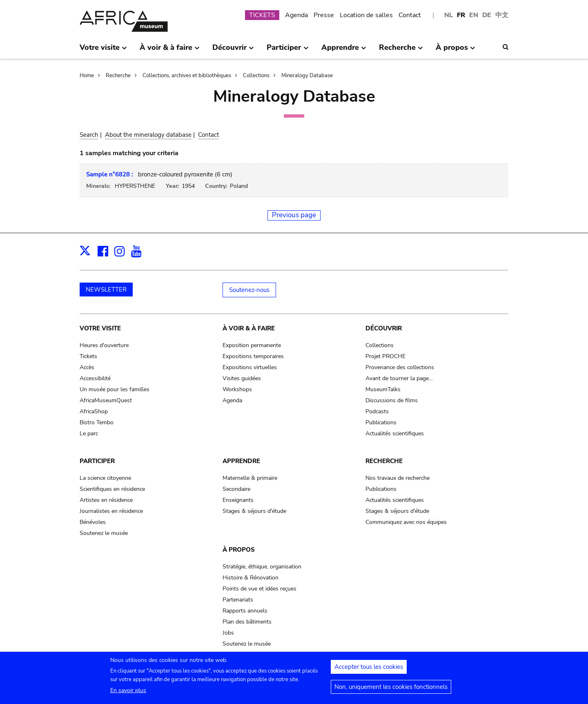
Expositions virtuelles (250, 367)
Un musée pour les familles (115, 389)
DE (487, 15)
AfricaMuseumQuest (106, 400)
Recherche (118, 76)
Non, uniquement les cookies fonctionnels (391, 690)
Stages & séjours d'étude (254, 511)
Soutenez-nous (249, 290)
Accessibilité (95, 378)
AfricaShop (94, 411)
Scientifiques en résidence (112, 489)
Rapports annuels (245, 611)
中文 (502, 15)
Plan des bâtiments (247, 622)
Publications (381, 422)
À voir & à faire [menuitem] (170, 51)
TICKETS (262, 15)
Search (89, 135)
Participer (97, 461)
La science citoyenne (105, 478)
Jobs (228, 633)
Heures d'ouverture (104, 345)
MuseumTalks (383, 389)
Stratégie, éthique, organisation (262, 567)
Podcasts (377, 411)
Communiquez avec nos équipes (406, 522)
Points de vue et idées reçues (259, 589)
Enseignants (238, 500)
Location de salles (366, 15)
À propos (239, 550)
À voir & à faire (249, 328)
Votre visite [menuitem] (103, 51)
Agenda (296, 15)
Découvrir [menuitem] (233, 51)
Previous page (294, 215)
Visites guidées (242, 378)
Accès (87, 367)
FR (461, 15)
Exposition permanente (252, 345)
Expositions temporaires (253, 356)
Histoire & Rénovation (251, 578)
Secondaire (236, 489)
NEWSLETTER (106, 290)
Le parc (89, 433)
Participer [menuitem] (287, 51)
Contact (410, 15)
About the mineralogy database (148, 135)
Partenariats (238, 600)
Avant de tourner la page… (399, 378)
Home (87, 76)
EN (474, 15)
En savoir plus (128, 694)
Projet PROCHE (385, 356)
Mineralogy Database (307, 76)
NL (449, 15)
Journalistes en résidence (111, 511)
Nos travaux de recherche (398, 478)
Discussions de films (392, 400)
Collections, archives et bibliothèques (187, 76)
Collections (256, 76)
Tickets (88, 356)
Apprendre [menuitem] (344, 51)
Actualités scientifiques (395, 433)
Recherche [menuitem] (401, 51)
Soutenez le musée (104, 533)
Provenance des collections (400, 367)
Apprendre (241, 461)
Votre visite (100, 328)
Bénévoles (93, 522)
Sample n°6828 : (110, 174)
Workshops (237, 389)
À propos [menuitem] (455, 51)
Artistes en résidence (106, 500)
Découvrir (384, 328)
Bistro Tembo (97, 422)
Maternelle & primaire (250, 478)
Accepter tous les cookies (369, 670)
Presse (324, 15)
